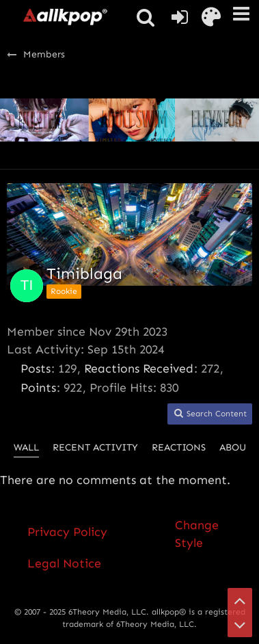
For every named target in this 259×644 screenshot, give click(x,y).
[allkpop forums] (65, 16)
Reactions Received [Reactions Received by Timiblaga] (139, 368)
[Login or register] (180, 17)
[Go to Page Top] (240, 600)
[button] (241, 14)
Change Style (197, 534)
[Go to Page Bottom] (240, 625)
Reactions (179, 447)
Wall (26, 447)
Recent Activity (95, 447)
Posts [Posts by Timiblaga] (36, 368)
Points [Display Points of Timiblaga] (38, 388)
